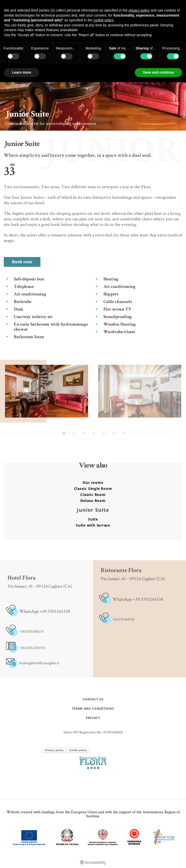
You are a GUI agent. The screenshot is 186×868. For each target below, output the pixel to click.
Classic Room (93, 495)
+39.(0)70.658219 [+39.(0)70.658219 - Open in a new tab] (31, 631)
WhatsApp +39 (33, 611)
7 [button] (124, 433)
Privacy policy (54, 750)
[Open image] (47, 391)
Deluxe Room (93, 501)
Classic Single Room (93, 489)
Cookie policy (78, 750)
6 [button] (114, 433)
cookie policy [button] (103, 20)
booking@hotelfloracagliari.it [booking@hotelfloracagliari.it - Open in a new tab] (39, 663)
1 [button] (64, 433)
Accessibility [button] (95, 862)
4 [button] (94, 433)
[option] (47, 391)
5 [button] (104, 433)
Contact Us (93, 699)
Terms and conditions (93, 709)
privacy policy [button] (139, 10)
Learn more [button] (22, 72)
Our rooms (93, 483)
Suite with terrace (93, 525)
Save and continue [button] (158, 72)
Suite (93, 519)
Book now (22, 262)
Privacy (93, 718)
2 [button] (74, 433)
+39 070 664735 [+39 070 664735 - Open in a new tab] (124, 619)
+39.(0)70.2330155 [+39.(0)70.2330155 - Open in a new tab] (32, 648)
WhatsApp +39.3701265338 (138, 599)
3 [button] (84, 433)
